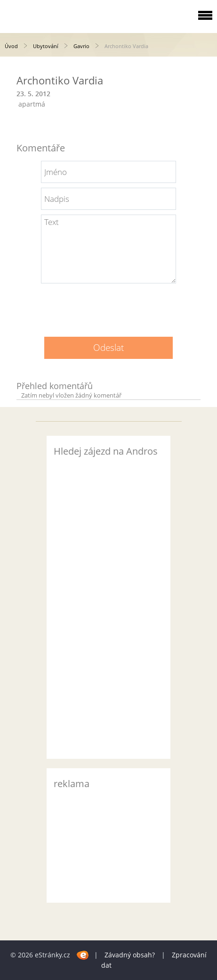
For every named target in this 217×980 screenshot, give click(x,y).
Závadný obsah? (130, 955)
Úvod (11, 46)
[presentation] (109, 307)
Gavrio (81, 46)
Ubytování (46, 46)
